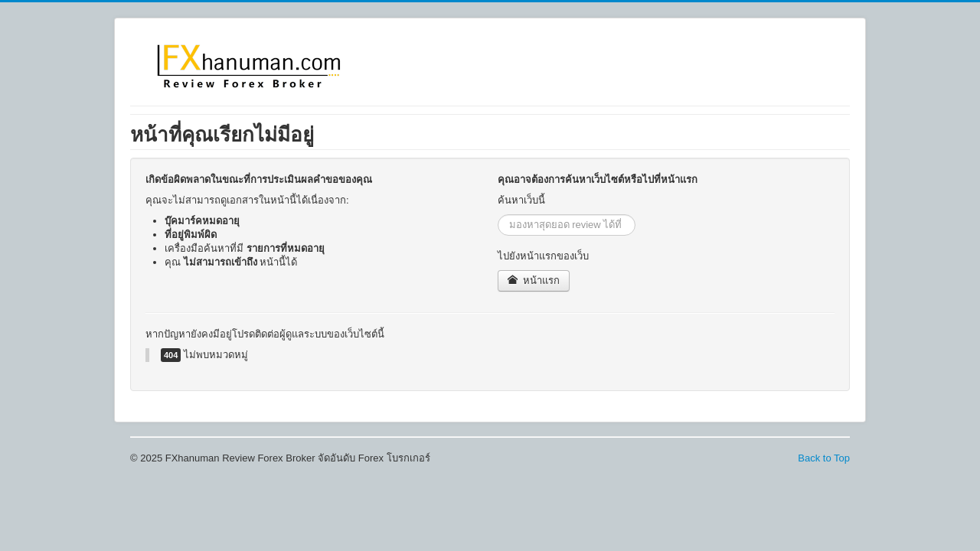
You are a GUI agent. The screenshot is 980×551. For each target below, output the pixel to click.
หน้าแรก (534, 280)
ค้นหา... (498, 215)
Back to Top (824, 458)
